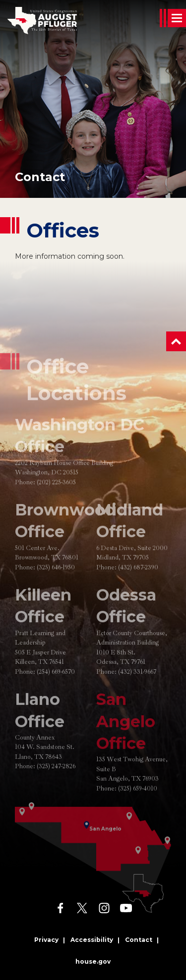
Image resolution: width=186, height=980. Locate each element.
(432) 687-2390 (138, 588)
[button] (176, 341)
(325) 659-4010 (138, 809)
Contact (40, 177)
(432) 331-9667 (137, 692)
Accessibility (92, 940)
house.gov (93, 961)
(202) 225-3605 (56, 503)
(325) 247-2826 (56, 787)
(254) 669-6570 (56, 692)
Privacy (46, 940)
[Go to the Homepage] (42, 21)
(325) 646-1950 (56, 588)
